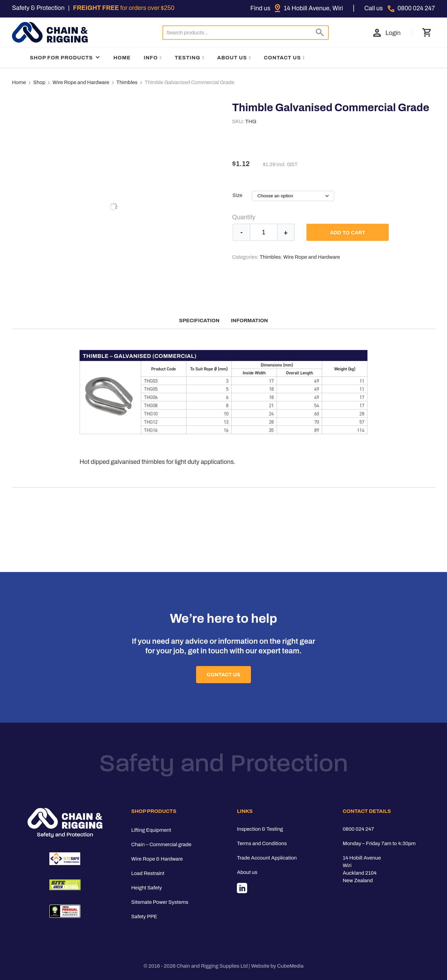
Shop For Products (65, 58)
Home (122, 58)
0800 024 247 (358, 829)
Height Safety (147, 888)
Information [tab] (250, 320)
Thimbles (127, 82)
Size (237, 195)
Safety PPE (144, 917)
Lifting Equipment (151, 830)
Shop (39, 82)
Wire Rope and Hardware (81, 82)
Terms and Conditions (262, 843)
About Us (232, 58)
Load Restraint (148, 873)
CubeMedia (290, 966)
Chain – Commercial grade (161, 844)
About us (247, 872)
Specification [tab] (199, 320)
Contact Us (282, 58)
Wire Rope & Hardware (157, 859)
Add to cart (347, 232)
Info (151, 58)
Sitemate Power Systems (160, 902)
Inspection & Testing (260, 829)
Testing (188, 58)
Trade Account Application (267, 858)
